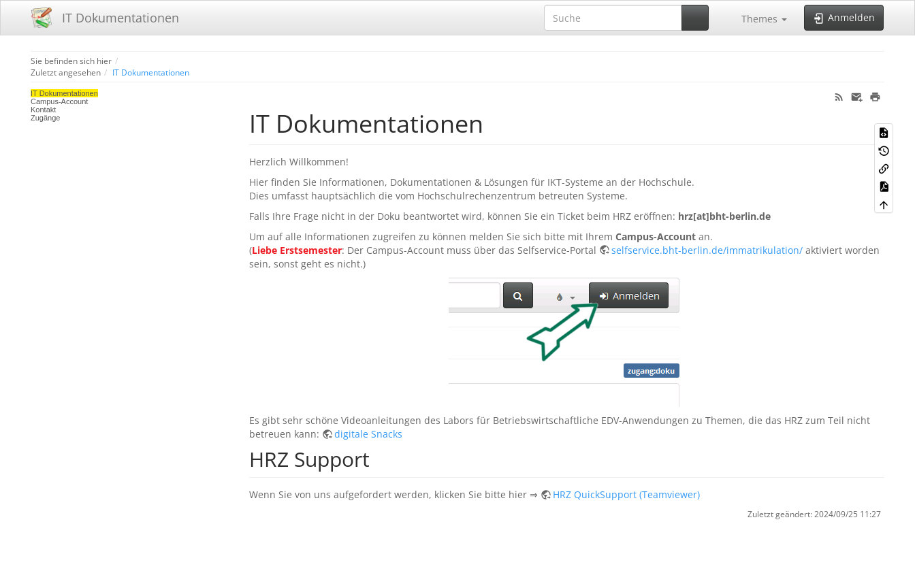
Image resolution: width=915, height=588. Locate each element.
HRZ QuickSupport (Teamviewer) (626, 494)
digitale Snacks (368, 434)
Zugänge (45, 118)
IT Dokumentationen (151, 72)
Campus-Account (59, 101)
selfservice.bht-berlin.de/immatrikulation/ (707, 250)
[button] (758, 18)
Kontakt (43, 110)
